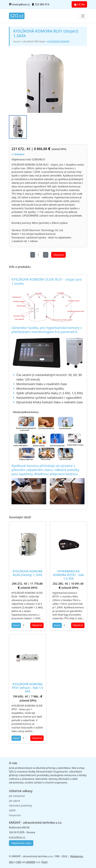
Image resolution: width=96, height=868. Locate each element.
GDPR (12, 810)
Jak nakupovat (17, 796)
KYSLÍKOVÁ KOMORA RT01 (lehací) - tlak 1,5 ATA (28, 688)
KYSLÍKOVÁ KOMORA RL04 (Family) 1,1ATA (28, 573)
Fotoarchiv (15, 815)
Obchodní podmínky (21, 806)
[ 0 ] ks (79, 4)
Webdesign (77, 856)
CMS (19, 862)
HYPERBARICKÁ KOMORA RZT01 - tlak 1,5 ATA (68, 575)
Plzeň (45, 862)
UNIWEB (30, 862)
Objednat (58, 255)
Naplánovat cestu (21, 843)
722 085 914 (42, 4)
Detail (16, 625)
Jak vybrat (14, 801)
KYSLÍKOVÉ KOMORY (59, 41)
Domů (17, 41)
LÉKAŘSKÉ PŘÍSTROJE (34, 41)
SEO (11, 862)
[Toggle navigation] (83, 16)
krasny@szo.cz (19, 4)
